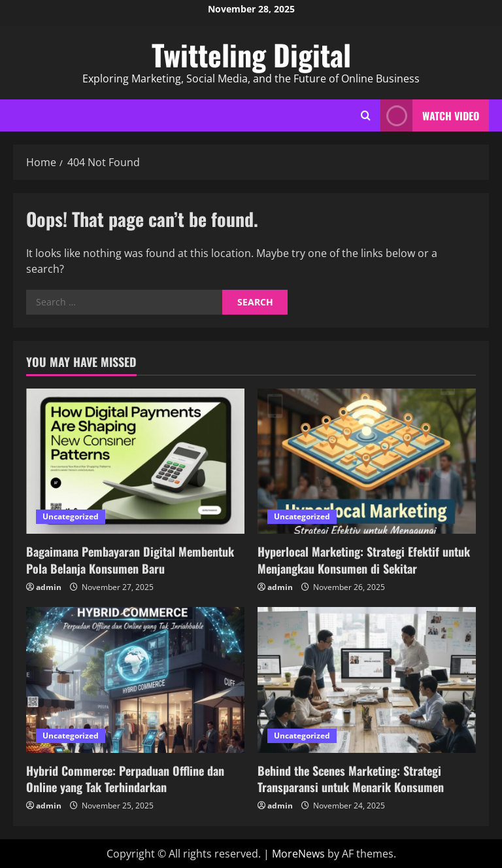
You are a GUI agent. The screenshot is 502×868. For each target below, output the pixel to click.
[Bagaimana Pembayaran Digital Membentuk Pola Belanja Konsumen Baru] (135, 461)
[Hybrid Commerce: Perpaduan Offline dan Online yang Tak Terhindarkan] (135, 680)
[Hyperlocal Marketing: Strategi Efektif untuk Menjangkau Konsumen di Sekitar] (367, 461)
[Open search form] (366, 115)
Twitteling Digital (251, 55)
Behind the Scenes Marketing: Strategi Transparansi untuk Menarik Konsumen (351, 779)
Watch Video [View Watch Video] (430, 115)
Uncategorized (71, 516)
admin (49, 587)
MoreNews (298, 854)
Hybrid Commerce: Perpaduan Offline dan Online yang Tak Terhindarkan (125, 779)
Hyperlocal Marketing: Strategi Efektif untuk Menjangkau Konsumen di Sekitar (364, 560)
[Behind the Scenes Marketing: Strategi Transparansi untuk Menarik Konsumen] (367, 680)
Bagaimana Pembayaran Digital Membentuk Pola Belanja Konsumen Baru (130, 560)
